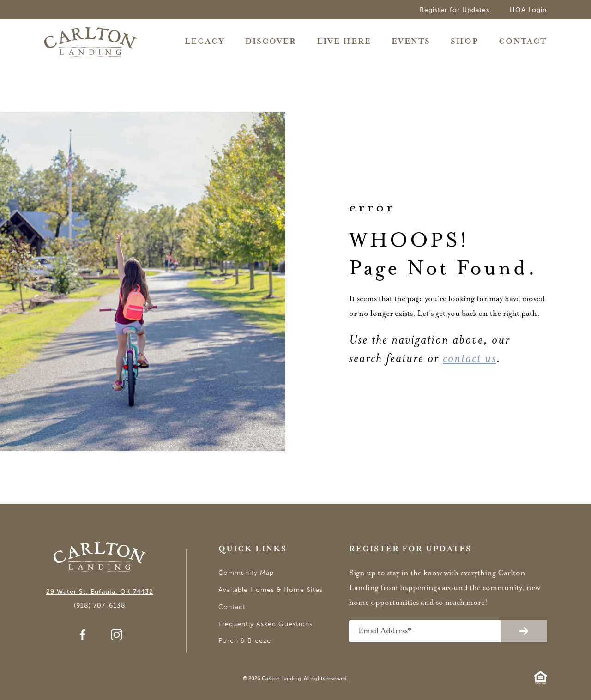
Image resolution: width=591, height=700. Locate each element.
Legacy (205, 42)
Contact (523, 42)
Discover (271, 42)
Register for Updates (455, 10)
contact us (470, 358)
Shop (464, 42)
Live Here (344, 42)
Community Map (246, 573)
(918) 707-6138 (100, 606)
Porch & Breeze (245, 641)
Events (411, 42)
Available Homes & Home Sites (271, 590)
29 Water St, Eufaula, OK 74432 (100, 592)
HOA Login (528, 10)
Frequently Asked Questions (265, 624)
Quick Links (253, 549)
